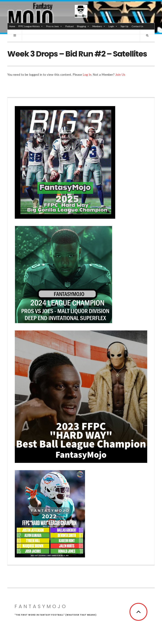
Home (12, 26)
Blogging (83, 26)
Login (113, 26)
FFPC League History (31, 26)
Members (99, 26)
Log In (87, 74)
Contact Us (137, 26)
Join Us (120, 74)
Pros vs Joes (54, 26)
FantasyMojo (41, 606)
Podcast (70, 26)
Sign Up (124, 26)
